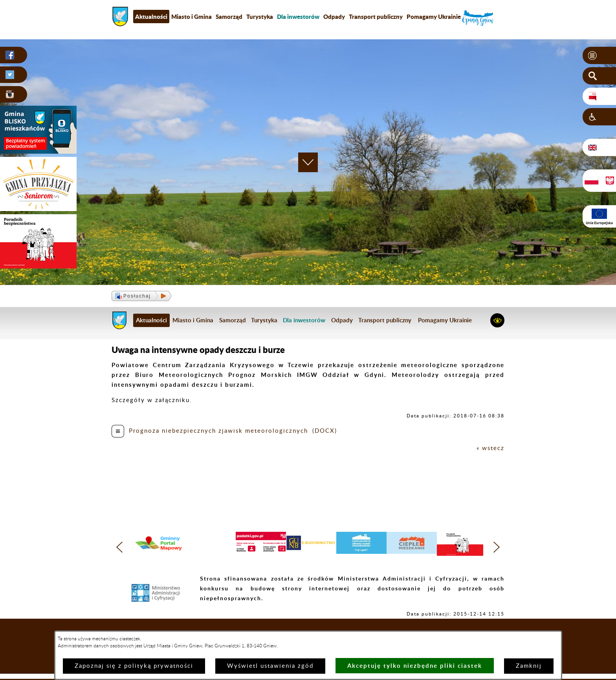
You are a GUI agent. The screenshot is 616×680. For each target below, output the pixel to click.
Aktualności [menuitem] (151, 17)
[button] (599, 55)
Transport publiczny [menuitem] (376, 17)
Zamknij (529, 666)
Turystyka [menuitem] (260, 17)
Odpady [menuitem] (334, 17)
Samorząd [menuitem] (229, 17)
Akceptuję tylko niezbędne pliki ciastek (415, 666)
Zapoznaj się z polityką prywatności (134, 666)
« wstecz (490, 448)
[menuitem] (298, 17)
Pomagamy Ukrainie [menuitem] (434, 17)
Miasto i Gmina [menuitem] (192, 17)
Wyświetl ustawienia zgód (270, 666)
